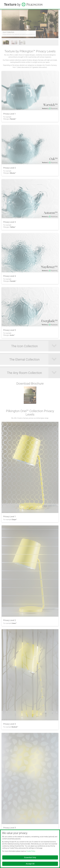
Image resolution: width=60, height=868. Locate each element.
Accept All (30, 864)
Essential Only (30, 857)
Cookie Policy (31, 851)
